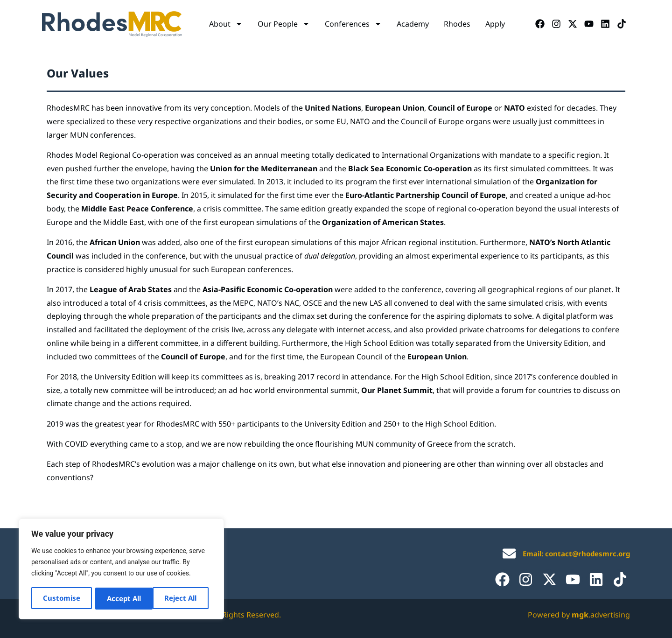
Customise (62, 598)
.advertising (601, 615)
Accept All (183, 598)
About (226, 24)
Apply (495, 24)
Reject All (123, 598)
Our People (284, 24)
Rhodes (457, 24)
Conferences (353, 24)
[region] (121, 570)
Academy (413, 24)
